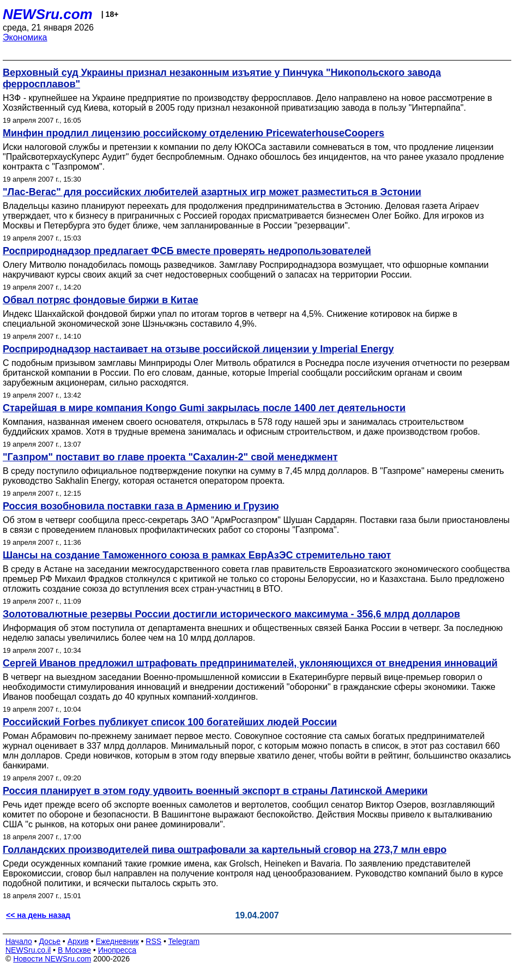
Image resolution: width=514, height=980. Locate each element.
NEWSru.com (48, 14)
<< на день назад (38, 915)
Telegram (184, 941)
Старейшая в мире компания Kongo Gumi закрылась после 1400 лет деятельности (204, 408)
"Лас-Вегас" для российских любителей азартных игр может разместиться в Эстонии (212, 192)
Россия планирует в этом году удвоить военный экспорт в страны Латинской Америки (215, 791)
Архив (78, 941)
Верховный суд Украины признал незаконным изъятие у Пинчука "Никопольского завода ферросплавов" (222, 78)
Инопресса (117, 950)
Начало (19, 941)
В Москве (74, 950)
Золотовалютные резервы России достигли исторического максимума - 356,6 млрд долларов (231, 614)
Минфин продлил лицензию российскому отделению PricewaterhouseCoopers (193, 133)
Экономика (25, 37)
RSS (153, 941)
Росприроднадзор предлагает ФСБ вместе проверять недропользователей (187, 251)
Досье (50, 941)
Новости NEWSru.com (52, 959)
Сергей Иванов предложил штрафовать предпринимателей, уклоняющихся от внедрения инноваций (250, 663)
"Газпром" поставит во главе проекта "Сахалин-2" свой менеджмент (170, 457)
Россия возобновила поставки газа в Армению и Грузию (141, 506)
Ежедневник (117, 941)
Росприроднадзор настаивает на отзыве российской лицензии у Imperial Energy (198, 349)
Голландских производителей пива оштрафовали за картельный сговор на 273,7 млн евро (225, 850)
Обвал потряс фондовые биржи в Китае (101, 300)
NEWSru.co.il (28, 950)
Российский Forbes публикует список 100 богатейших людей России (170, 722)
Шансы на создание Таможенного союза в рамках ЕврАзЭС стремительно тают (197, 555)
